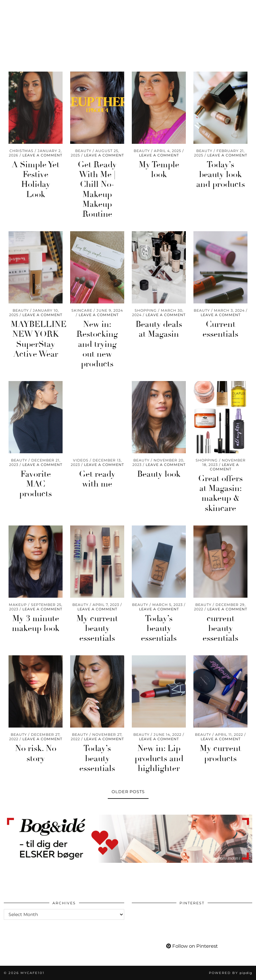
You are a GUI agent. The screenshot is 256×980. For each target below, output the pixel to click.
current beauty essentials (220, 628)
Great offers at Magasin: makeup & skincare (220, 493)
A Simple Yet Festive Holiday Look (36, 180)
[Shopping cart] (75, 8)
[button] (247, 8)
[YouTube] (30, 8)
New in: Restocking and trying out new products (97, 344)
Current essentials (220, 329)
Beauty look (159, 474)
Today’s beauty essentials (159, 628)
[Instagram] (8, 8)
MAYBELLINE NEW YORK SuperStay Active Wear (39, 339)
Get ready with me (97, 479)
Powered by (231, 973)
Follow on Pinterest (192, 946)
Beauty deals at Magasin (159, 329)
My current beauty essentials (97, 628)
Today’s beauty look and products (221, 175)
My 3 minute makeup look (36, 624)
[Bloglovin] (52, 8)
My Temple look (159, 170)
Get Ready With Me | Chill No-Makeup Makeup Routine (97, 189)
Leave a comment (42, 155)
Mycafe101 (128, 27)
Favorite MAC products (36, 484)
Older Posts (128, 792)
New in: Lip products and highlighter (159, 758)
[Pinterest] (18, 8)
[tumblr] (62, 8)
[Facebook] (41, 8)
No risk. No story (36, 753)
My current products (220, 753)
